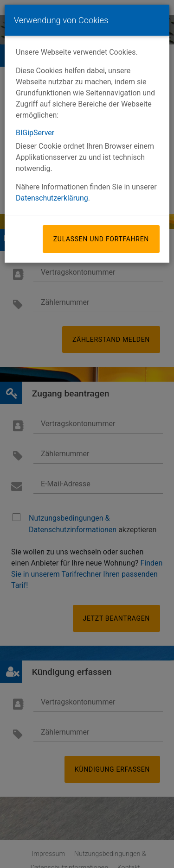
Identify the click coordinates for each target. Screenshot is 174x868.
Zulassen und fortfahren (101, 239)
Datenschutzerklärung (52, 198)
